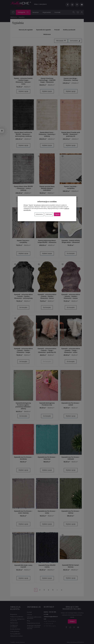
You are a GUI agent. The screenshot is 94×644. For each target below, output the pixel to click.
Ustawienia (39, 214)
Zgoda (57, 214)
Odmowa (49, 214)
